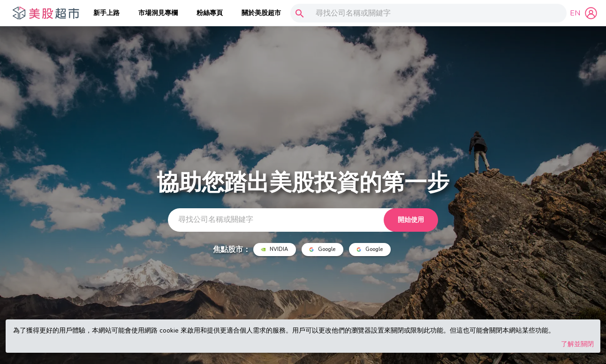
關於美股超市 (261, 13)
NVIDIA (275, 250)
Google (322, 250)
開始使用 (411, 220)
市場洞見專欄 (158, 13)
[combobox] (426, 13)
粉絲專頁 (210, 13)
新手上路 (106, 13)
